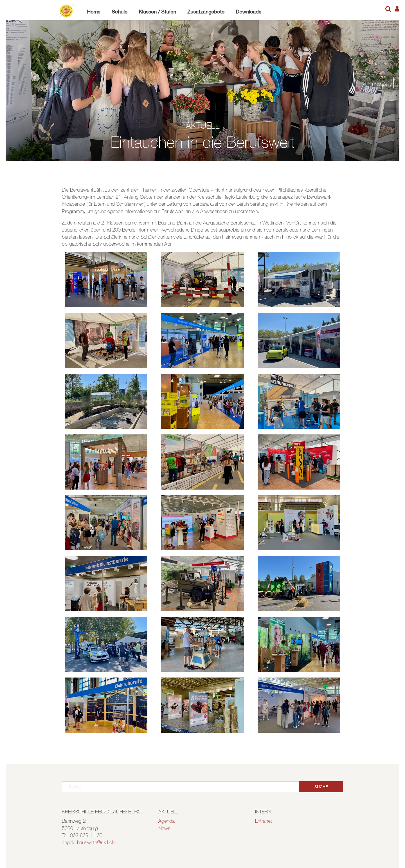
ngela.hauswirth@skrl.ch (89, 842)
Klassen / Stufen (157, 12)
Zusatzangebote (206, 12)
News (164, 828)
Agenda (166, 821)
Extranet (264, 821)
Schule (120, 12)
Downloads (248, 12)
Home (94, 12)
